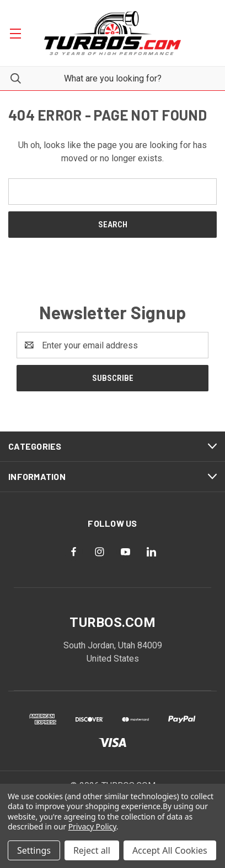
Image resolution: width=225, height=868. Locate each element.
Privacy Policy (92, 826)
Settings (34, 850)
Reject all (92, 850)
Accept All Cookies (170, 850)
